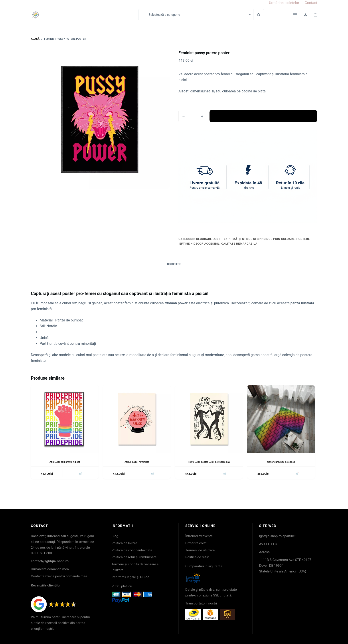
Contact (311, 3)
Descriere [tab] (174, 264)
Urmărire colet (196, 543)
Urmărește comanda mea (50, 569)
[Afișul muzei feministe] (137, 419)
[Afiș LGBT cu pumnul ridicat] (65, 419)
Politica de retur (197, 557)
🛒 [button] (80, 474)
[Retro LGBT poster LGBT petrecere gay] (209, 419)
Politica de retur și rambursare (134, 557)
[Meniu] (295, 15)
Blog (115, 536)
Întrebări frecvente (199, 536)
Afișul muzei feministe (137, 462)
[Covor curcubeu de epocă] (281, 419)
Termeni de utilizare (200, 550)
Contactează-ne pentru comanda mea (59, 576)
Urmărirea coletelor (284, 3)
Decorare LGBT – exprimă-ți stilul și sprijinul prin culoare (245, 239)
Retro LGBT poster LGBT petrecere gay (209, 462)
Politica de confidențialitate (132, 550)
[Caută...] (142, 15)
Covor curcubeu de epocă (281, 462)
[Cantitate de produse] (193, 116)
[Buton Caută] (259, 15)
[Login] (305, 15)
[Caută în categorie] (199, 15)
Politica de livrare (124, 543)
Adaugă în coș (263, 116)
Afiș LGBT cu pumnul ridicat (65, 462)
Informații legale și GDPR (130, 577)
